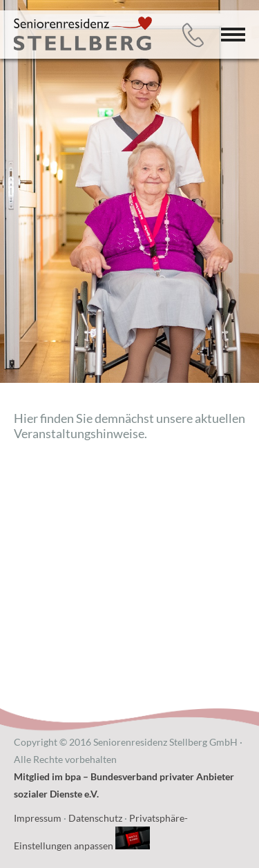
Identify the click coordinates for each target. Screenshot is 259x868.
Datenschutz (95, 818)
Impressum (38, 818)
